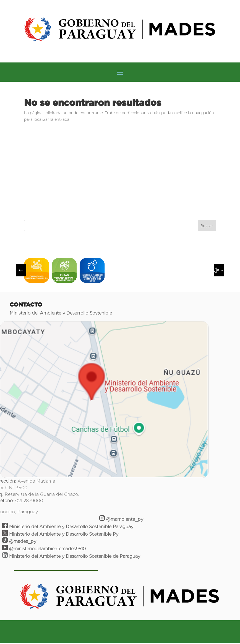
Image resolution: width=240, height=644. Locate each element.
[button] (21, 270)
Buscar (207, 226)
